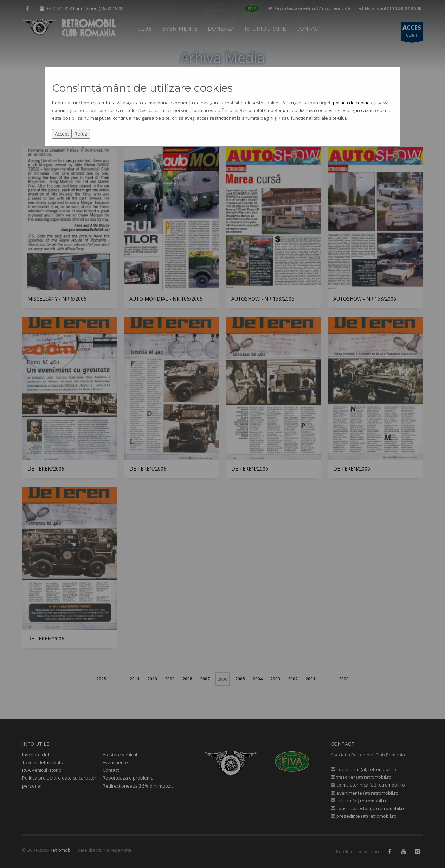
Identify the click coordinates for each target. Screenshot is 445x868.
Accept (62, 134)
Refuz (81, 134)
